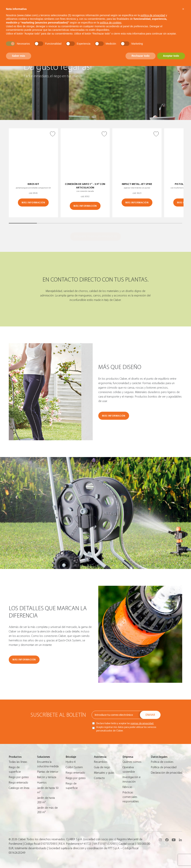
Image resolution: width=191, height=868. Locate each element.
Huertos (42, 783)
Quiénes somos (132, 762)
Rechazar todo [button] (140, 56)
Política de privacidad (164, 767)
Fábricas (127, 787)
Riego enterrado (18, 783)
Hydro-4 (71, 762)
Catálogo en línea (19, 788)
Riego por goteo (19, 777)
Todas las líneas (18, 762)
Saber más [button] (19, 56)
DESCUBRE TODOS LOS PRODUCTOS (95, 236)
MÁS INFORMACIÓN (33, 202)
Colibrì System (74, 767)
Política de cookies (162, 762)
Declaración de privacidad (167, 773)
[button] (183, 9)
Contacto (99, 778)
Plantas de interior (48, 772)
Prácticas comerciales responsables (131, 797)
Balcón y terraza (47, 777)
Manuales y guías (104, 773)
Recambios (101, 762)
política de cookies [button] (111, 23)
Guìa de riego (102, 767)
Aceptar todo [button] (171, 56)
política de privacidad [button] (153, 15)
